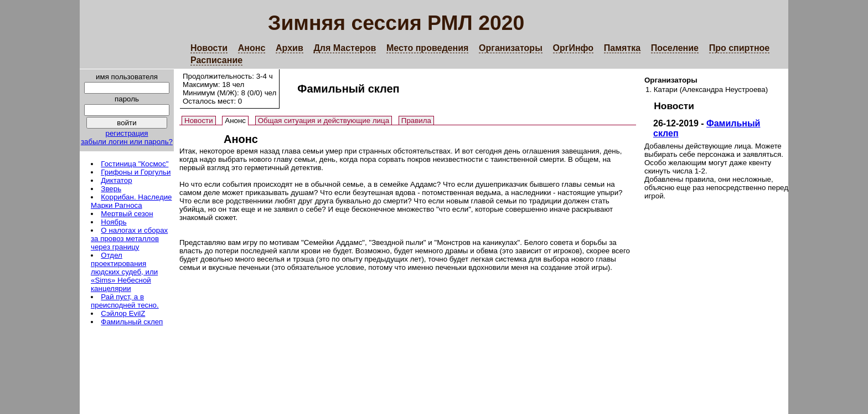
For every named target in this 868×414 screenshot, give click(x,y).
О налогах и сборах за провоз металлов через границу (129, 239)
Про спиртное (740, 48)
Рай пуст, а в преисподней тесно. (125, 301)
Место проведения (427, 48)
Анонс (252, 48)
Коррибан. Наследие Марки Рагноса (131, 201)
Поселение (675, 48)
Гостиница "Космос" (135, 164)
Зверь (111, 189)
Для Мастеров (345, 48)
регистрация (126, 133)
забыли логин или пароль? (127, 142)
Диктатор (116, 180)
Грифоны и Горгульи (136, 172)
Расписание (216, 60)
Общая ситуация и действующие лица (324, 121)
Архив (290, 48)
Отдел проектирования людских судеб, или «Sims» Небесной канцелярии (124, 272)
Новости (209, 48)
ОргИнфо (573, 48)
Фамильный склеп (132, 322)
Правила (416, 121)
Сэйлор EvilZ (123, 313)
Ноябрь (113, 222)
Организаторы (511, 48)
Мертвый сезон (127, 214)
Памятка (622, 48)
